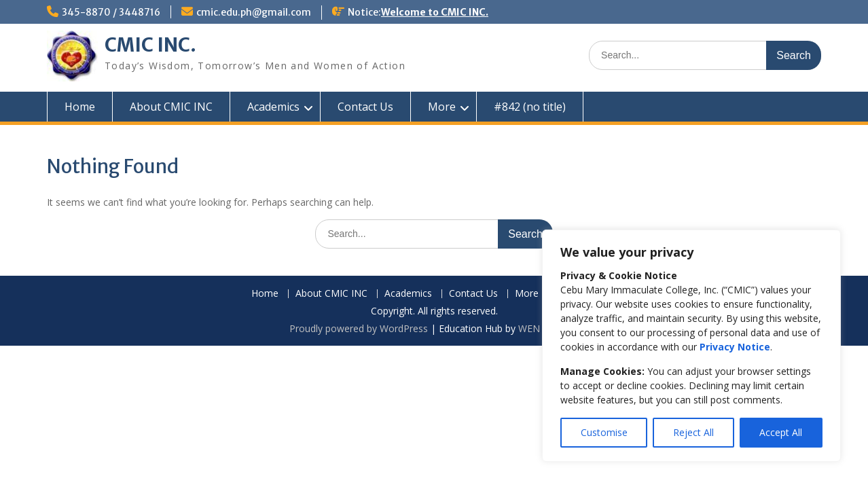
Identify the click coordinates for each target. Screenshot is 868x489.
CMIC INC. (150, 45)
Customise (604, 432)
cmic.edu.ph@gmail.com (254, 12)
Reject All (693, 432)
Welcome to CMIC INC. (435, 12)
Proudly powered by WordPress (359, 328)
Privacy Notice (735, 347)
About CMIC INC (171, 107)
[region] (691, 346)
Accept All (781, 432)
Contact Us (365, 107)
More (442, 107)
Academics (273, 107)
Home (80, 107)
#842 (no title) (530, 107)
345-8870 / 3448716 (111, 12)
